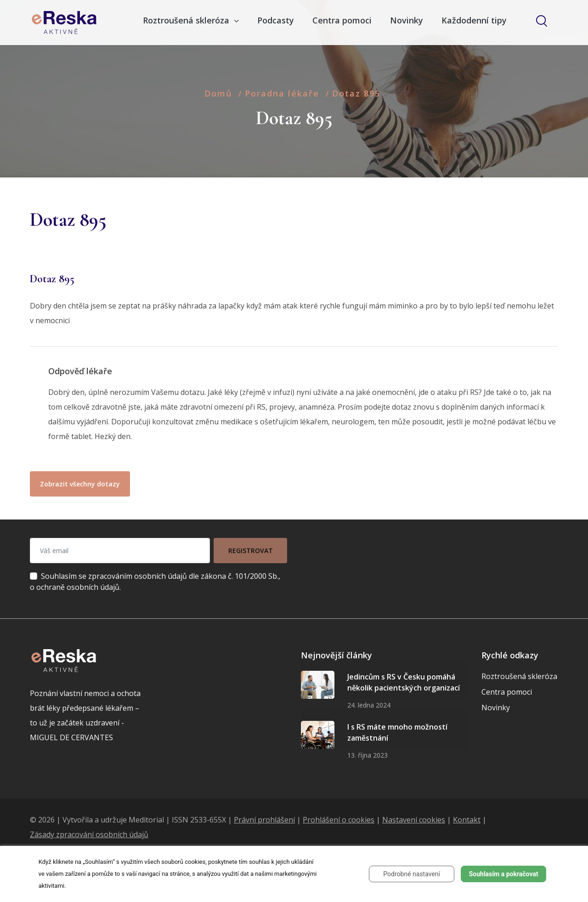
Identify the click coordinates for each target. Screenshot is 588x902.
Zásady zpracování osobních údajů (89, 834)
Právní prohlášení (264, 820)
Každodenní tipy (474, 20)
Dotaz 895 (356, 93)
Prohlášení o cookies (339, 820)
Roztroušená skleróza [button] (187, 20)
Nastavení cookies (414, 820)
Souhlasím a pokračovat (504, 874)
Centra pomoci (342, 20)
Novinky (407, 20)
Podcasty (276, 20)
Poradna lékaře (282, 93)
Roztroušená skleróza (519, 676)
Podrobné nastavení (412, 874)
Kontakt (467, 820)
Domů (218, 93)
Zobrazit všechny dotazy (80, 484)
